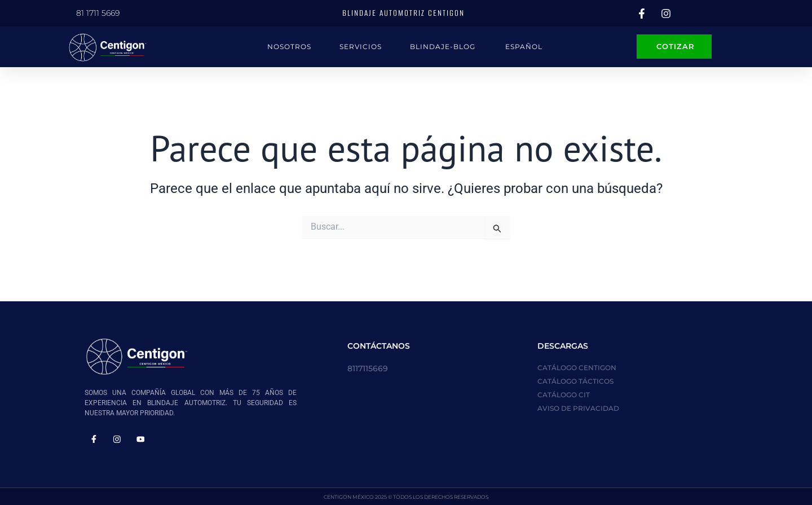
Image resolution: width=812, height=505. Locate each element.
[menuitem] (523, 47)
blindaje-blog (443, 47)
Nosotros (289, 47)
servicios (361, 47)
